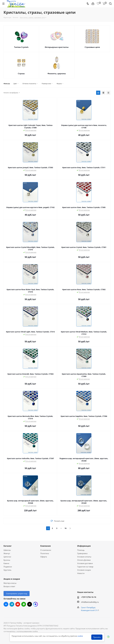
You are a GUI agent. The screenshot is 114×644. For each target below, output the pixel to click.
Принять (97, 637)
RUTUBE (30, 604)
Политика (45, 553)
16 (66, 528)
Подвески (8, 567)
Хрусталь (7, 570)
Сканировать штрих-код (17, 593)
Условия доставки (85, 563)
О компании (46, 550)
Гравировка (82, 553)
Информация (84, 546)
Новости (81, 573)
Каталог (8, 546)
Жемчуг (7, 553)
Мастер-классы (10, 583)
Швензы (7, 550)
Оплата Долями (84, 560)
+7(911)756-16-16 (89, 597)
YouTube (18, 604)
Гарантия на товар (85, 567)
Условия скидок (84, 570)
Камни (6, 563)
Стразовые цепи (92, 47)
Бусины (7, 560)
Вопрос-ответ (9, 586)
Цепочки (7, 557)
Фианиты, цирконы (57, 73)
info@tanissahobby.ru (90, 602)
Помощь (81, 550)
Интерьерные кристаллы (57, 47)
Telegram (12, 604)
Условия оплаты (84, 557)
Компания (45, 546)
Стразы (21, 73)
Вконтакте (6, 604)
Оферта (44, 557)
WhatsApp (24, 604)
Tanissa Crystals (21, 47)
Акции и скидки (12, 579)
